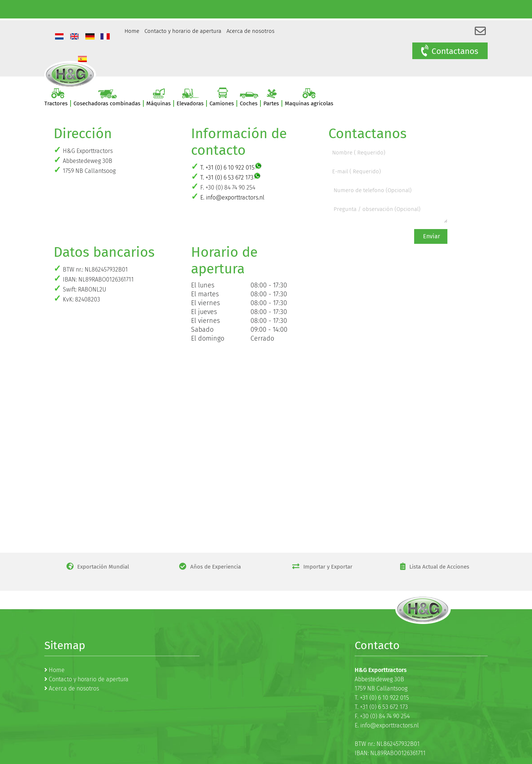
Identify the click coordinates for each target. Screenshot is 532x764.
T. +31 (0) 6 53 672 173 (227, 178)
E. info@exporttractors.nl (232, 197)
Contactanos (449, 51)
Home (132, 31)
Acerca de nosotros (250, 31)
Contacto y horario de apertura (183, 31)
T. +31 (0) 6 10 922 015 (227, 168)
